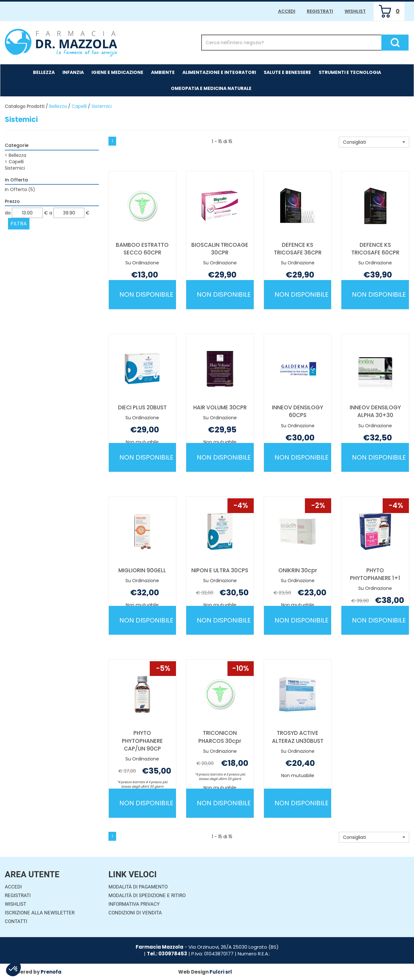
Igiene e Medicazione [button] (117, 72)
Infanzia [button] (73, 72)
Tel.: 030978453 (167, 954)
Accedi (287, 11)
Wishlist (355, 11)
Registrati (320, 11)
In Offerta (20, 189)
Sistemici (15, 168)
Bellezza (58, 106)
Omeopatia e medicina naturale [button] (211, 88)
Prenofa (51, 972)
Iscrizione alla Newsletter (40, 913)
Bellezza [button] (44, 72)
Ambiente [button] (163, 72)
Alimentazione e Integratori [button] (219, 72)
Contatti (16, 921)
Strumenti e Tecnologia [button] (350, 72)
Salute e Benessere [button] (287, 72)
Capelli (79, 106)
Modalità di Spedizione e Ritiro (147, 896)
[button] (374, 142)
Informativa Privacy (134, 904)
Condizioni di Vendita (135, 913)
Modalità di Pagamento (138, 887)
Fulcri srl (221, 972)
